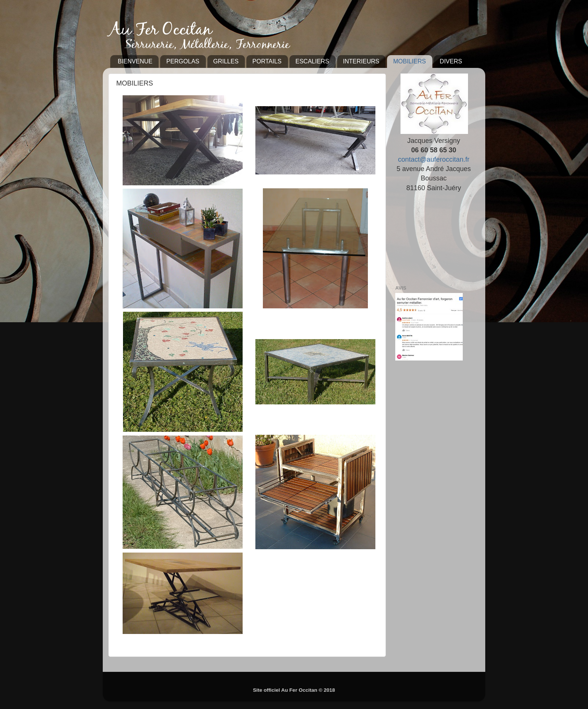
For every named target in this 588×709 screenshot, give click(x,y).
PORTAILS (267, 61)
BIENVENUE (135, 61)
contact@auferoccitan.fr (433, 159)
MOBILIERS (409, 61)
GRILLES (226, 61)
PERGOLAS (183, 61)
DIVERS (451, 61)
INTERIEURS (361, 61)
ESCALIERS (312, 61)
